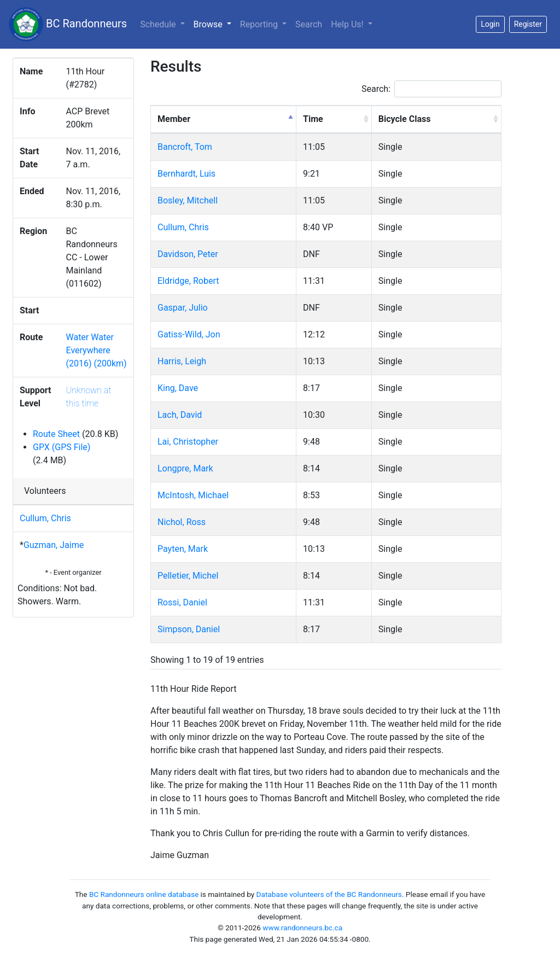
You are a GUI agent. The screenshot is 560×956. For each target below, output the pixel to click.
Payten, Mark (183, 549)
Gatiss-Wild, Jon (189, 334)
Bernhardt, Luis (186, 174)
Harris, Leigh (182, 361)
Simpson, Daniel (189, 629)
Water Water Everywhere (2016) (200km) (96, 350)
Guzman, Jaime (54, 545)
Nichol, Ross (182, 522)
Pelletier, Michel (188, 576)
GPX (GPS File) (62, 447)
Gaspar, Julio (183, 308)
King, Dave (178, 388)
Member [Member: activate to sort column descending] (174, 119)
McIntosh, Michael (193, 495)
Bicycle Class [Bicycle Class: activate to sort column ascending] (405, 119)
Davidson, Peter (188, 254)
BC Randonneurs (68, 24)
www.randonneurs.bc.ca (302, 928)
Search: (431, 89)
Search (309, 24)
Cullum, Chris (45, 518)
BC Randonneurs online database (144, 894)
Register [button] (528, 24)
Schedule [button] (159, 24)
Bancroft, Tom (185, 147)
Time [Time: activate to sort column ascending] (313, 119)
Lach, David (180, 415)
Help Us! (348, 24)
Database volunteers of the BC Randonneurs (329, 894)
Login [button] (490, 24)
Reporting (260, 24)
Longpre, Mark (185, 468)
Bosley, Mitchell (188, 200)
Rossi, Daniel (182, 602)
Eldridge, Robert (188, 281)
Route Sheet (56, 434)
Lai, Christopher (188, 442)
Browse (215, 24)
